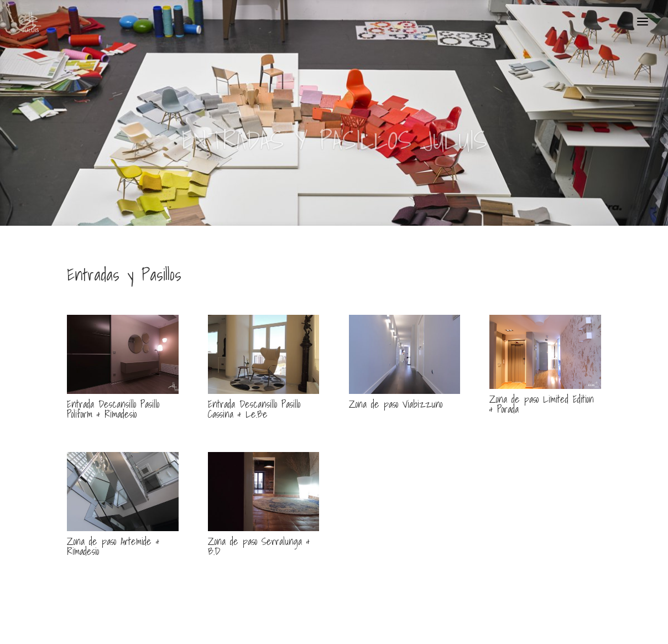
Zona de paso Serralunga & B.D (259, 546)
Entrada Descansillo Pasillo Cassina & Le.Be (254, 409)
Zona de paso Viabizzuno (396, 404)
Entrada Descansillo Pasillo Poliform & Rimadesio (113, 409)
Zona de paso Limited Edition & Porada (542, 404)
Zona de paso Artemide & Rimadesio (113, 546)
